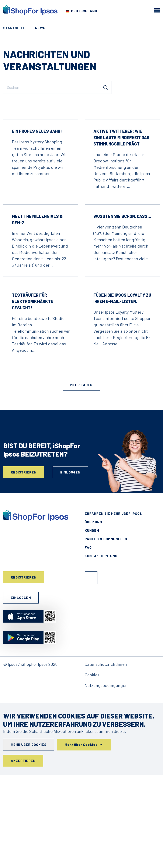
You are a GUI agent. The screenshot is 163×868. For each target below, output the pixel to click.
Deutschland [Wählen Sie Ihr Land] (84, 11)
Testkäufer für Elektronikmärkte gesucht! (33, 394)
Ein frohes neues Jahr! (37, 224)
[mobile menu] (157, 10)
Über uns (93, 615)
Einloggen (70, 565)
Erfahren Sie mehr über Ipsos (113, 606)
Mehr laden (81, 478)
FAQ (88, 640)
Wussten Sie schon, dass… (122, 309)
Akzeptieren (23, 853)
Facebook (91, 671)
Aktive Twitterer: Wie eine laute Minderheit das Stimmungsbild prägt (121, 230)
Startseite (14, 28)
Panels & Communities (106, 632)
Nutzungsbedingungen (106, 778)
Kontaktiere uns (101, 649)
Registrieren (24, 565)
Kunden (92, 623)
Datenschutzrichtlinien (106, 757)
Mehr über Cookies (29, 837)
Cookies (92, 768)
